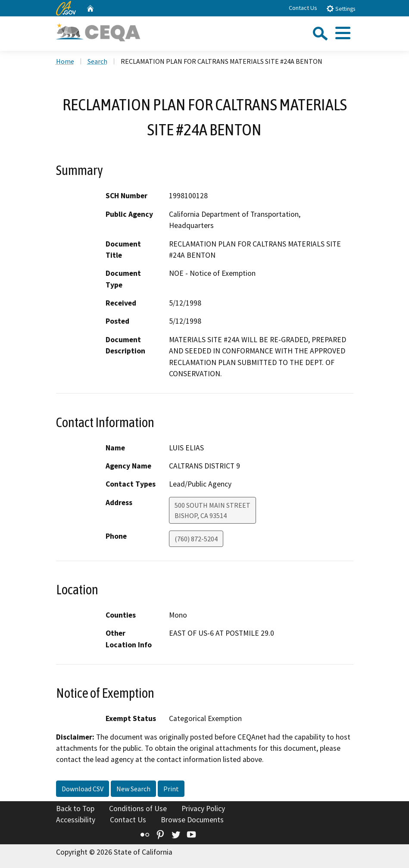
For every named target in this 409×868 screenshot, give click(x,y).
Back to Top (75, 809)
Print (171, 789)
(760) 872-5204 (196, 539)
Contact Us (303, 8)
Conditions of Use (138, 809)
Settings (341, 8)
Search (97, 61)
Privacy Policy (203, 809)
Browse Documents (192, 820)
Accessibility (76, 820)
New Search (133, 789)
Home (65, 61)
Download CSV (83, 789)
